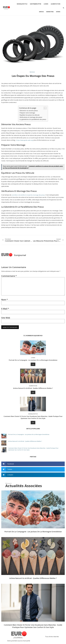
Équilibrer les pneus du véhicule (30, 115)
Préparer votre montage (27, 113)
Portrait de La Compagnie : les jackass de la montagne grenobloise (33, 361)
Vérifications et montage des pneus (31, 117)
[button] (64, 8)
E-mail (5, 309)
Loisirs (46, 4)
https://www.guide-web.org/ (25, 140)
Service (41, 12)
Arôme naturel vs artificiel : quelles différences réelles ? (33, 389)
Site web (6, 318)
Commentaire (9, 276)
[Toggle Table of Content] (44, 108)
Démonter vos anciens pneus (29, 111)
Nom (5, 300)
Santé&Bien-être (36, 4)
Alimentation (56, 4)
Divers (58, 12)
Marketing (50, 12)
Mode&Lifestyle (22, 4)
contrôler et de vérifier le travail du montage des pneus (28, 195)
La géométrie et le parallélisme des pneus (33, 119)
